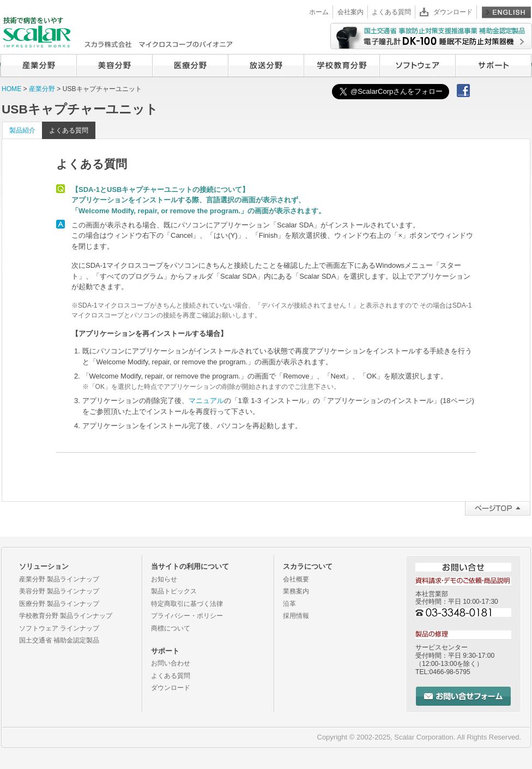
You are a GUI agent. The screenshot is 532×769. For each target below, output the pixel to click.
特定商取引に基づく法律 (187, 604)
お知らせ (164, 579)
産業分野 (38, 65)
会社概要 (296, 579)
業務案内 (296, 591)
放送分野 (266, 65)
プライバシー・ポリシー (187, 616)
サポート (493, 65)
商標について (171, 628)
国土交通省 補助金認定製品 (59, 640)
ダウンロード (453, 12)
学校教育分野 (341, 65)
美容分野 (114, 65)
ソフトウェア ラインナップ (59, 628)
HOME (11, 89)
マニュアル (206, 401)
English (506, 12)
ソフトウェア (417, 65)
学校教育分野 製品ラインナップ (66, 616)
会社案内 (350, 12)
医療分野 (190, 65)
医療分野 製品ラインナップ (59, 604)
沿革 (289, 604)
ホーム (319, 12)
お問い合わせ (171, 663)
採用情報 (296, 616)
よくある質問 (391, 12)
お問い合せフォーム (463, 696)
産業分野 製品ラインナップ (59, 579)
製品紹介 (22, 130)
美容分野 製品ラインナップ (59, 591)
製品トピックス (174, 591)
